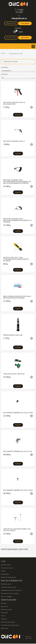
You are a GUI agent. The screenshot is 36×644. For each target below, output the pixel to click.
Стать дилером (25, 23)
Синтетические (6, 565)
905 (6, 264)
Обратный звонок (11, 23)
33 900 (7, 534)
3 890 (6, 144)
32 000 (7, 416)
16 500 (7, 225)
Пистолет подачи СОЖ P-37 (14, 141)
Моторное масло (6, 584)
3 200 (6, 107)
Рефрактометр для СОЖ (13, 335)
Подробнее (18, 115)
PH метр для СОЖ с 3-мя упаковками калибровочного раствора (16, 259)
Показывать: (5, 74)
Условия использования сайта (10, 625)
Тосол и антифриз (6, 597)
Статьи (3, 616)
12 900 (7, 301)
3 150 (6, 338)
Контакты (4, 603)
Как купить (4, 606)
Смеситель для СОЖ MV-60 (14, 374)
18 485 (7, 186)
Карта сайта (5, 628)
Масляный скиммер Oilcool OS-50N (18, 413)
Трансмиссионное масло (8, 587)
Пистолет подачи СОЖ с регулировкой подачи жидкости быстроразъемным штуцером (17, 182)
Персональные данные (8, 622)
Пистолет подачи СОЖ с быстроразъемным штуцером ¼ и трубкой (17, 220)
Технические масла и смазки (10, 593)
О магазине (4, 613)
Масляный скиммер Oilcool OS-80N (18, 490)
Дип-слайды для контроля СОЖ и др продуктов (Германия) (17, 297)
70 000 (7, 377)
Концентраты (5, 574)
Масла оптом (25, 38)
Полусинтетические (7, 568)
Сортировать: (5, 67)
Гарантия (4, 619)
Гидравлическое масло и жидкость (12, 590)
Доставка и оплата (11, 38)
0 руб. (21, 32)
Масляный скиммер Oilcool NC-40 (18, 451)
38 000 (7, 455)
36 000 (7, 493)
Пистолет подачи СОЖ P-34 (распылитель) (14, 103)
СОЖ (3, 561)
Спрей (3, 571)
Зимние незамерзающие (8, 577)
